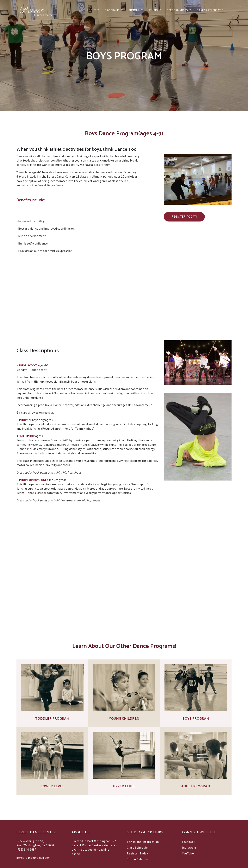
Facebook (189, 842)
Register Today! (184, 217)
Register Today (137, 853)
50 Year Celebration (211, 10)
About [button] (92, 10)
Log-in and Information (143, 842)
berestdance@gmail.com (33, 858)
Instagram (189, 848)
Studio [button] (154, 10)
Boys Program (196, 719)
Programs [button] (113, 10)
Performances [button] (178, 10)
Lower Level (52, 786)
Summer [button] (134, 10)
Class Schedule (137, 848)
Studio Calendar (138, 859)
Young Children (124, 719)
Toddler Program (52, 719)
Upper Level (124, 786)
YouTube (188, 853)
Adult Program (196, 786)
